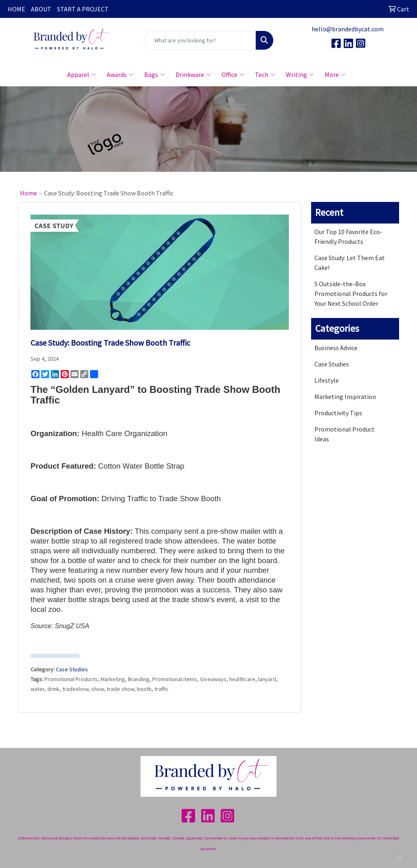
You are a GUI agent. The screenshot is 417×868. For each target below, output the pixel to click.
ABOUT (41, 9)
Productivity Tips (338, 413)
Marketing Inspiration (345, 397)
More (335, 75)
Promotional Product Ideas (345, 434)
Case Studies (72, 669)
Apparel (82, 75)
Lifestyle (327, 380)
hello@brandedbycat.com (348, 29)
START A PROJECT (83, 9)
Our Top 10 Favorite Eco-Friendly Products (348, 237)
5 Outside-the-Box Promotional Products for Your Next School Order (351, 294)
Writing (300, 75)
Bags (155, 75)
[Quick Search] (200, 40)
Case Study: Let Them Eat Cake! (350, 263)
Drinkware (193, 75)
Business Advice (336, 348)
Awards (120, 75)
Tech (265, 75)
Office (233, 75)
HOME (16, 9)
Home (29, 193)
